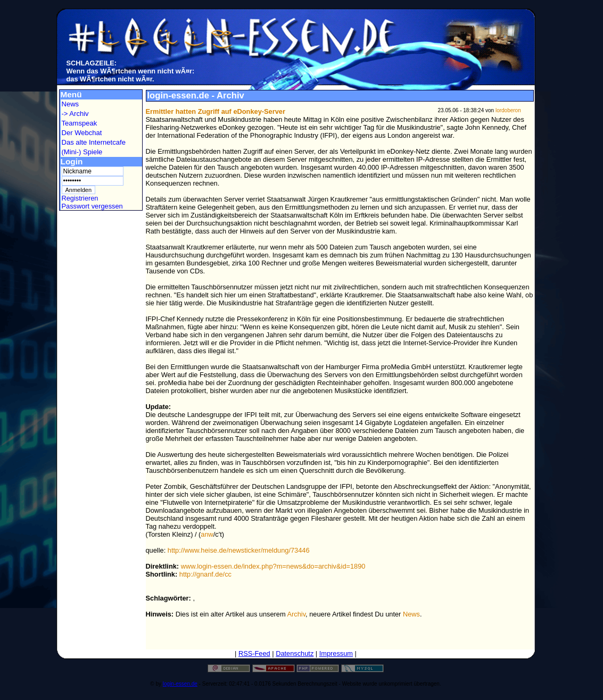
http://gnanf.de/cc (205, 574)
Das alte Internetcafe (94, 142)
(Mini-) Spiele (82, 152)
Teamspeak (80, 123)
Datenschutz (295, 653)
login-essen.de (180, 684)
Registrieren (80, 198)
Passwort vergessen (92, 206)
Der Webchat (82, 133)
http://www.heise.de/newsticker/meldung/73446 (239, 550)
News (71, 104)
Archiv (297, 614)
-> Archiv (75, 114)
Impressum (336, 653)
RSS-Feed (254, 653)
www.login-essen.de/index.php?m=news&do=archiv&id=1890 (273, 566)
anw (207, 534)
